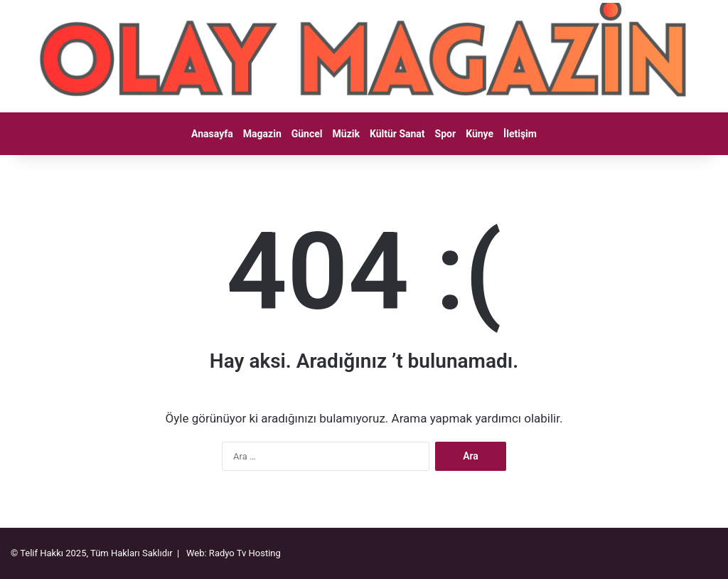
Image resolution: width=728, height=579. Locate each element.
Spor (446, 134)
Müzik (346, 134)
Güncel (307, 134)
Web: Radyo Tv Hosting (234, 553)
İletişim (520, 134)
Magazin (262, 134)
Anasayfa (212, 134)
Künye (480, 134)
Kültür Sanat (397, 134)
